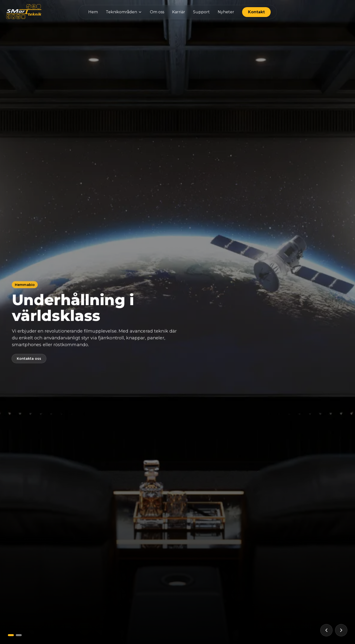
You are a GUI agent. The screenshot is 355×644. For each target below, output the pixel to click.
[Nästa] (341, 630)
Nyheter (226, 12)
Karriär (179, 12)
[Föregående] (326, 630)
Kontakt (256, 12)
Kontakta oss (29, 359)
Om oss (157, 12)
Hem (93, 12)
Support (201, 12)
